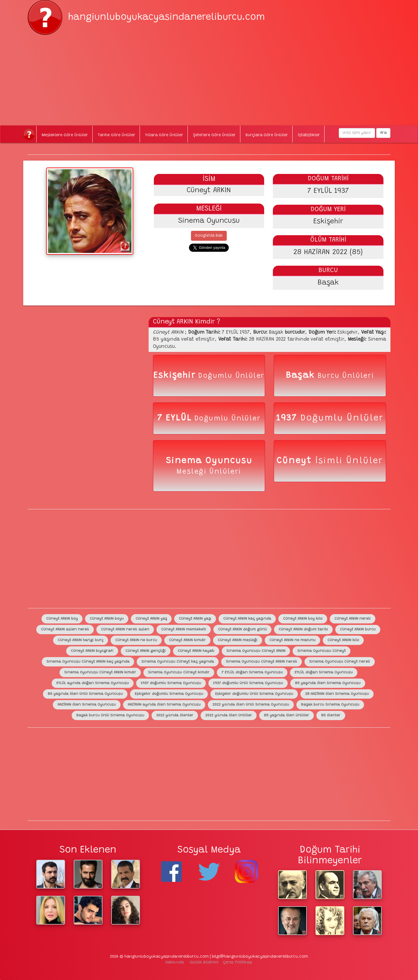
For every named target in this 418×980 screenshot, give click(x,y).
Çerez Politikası (238, 963)
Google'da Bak (209, 236)
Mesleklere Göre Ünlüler (65, 135)
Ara (383, 133)
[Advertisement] (209, 75)
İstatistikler (309, 135)
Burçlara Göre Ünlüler (267, 135)
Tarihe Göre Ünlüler (117, 135)
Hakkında (175, 963)
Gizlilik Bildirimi (204, 963)
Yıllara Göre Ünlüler (164, 135)
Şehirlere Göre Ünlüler (214, 135)
